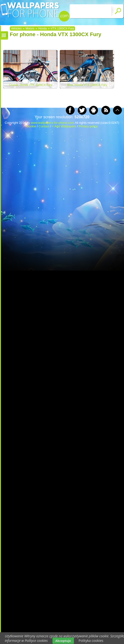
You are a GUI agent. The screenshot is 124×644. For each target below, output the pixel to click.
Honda (43, 28)
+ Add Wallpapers (64, 126)
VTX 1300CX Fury (62, 28)
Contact (44, 126)
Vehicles (16, 28)
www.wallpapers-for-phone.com (52, 123)
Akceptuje (63, 641)
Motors (30, 28)
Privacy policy (88, 126)
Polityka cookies (91, 641)
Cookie (31, 126)
